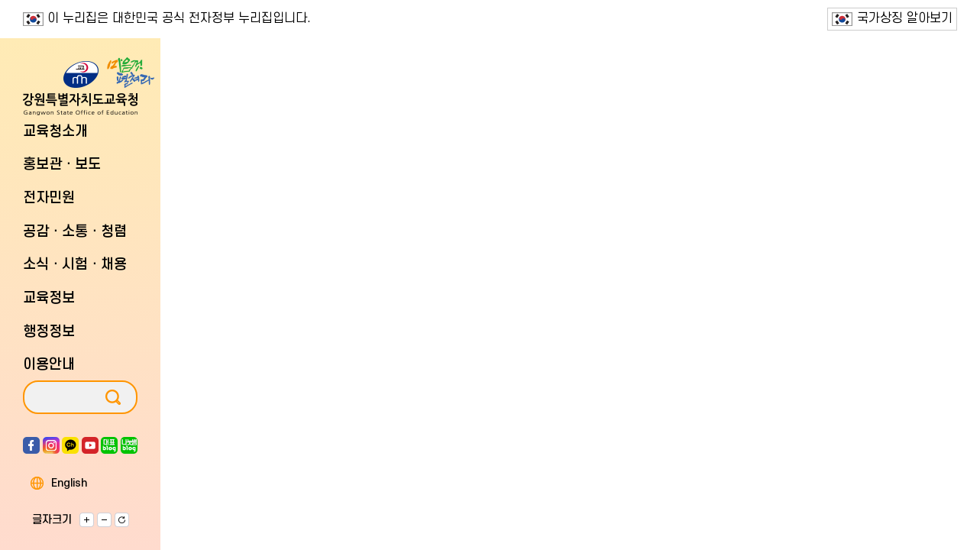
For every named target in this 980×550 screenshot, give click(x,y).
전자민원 (49, 198)
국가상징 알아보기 (892, 19)
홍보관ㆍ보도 (62, 165)
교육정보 (49, 298)
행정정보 (49, 332)
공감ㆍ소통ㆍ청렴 (75, 232)
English (69, 484)
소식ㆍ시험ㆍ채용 (75, 265)
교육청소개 (55, 132)
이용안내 (49, 365)
